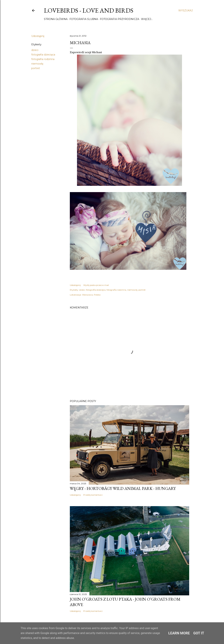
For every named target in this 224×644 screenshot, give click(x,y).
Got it (199, 633)
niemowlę (37, 64)
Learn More (179, 633)
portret (36, 68)
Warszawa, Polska (91, 295)
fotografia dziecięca (43, 55)
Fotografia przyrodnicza (120, 19)
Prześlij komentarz (93, 495)
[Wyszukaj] (185, 10)
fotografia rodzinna (43, 59)
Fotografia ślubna (84, 19)
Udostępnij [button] (38, 36)
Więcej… (147, 19)
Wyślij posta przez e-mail (96, 285)
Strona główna (56, 19)
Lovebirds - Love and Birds (89, 10)
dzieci (35, 50)
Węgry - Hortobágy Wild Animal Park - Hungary (123, 488)
